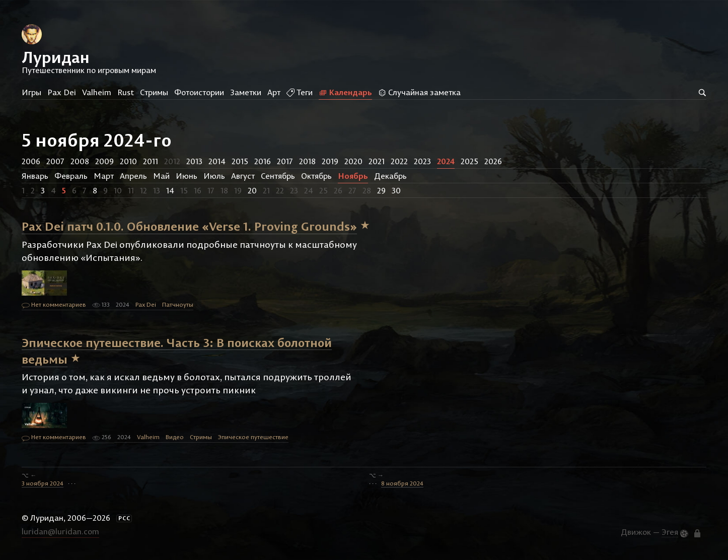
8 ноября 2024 (402, 483)
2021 (377, 161)
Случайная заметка (419, 92)
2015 (240, 161)
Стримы (154, 92)
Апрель (133, 176)
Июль (214, 176)
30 (396, 190)
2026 (493, 161)
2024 (446, 161)
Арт (274, 92)
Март (104, 176)
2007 (55, 161)
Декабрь (390, 176)
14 (170, 190)
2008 (80, 161)
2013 (194, 161)
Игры (31, 92)
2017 (285, 161)
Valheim (97, 92)
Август (243, 176)
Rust (126, 92)
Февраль (71, 176)
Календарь (345, 92)
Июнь (187, 176)
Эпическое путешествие (253, 437)
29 (381, 190)
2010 (128, 161)
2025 (469, 161)
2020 (353, 161)
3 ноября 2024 (43, 483)
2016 (263, 161)
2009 (104, 161)
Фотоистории (199, 92)
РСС (124, 518)
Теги (300, 92)
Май (161, 176)
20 (252, 190)
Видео (175, 437)
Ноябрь (353, 176)
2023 (422, 161)
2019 (330, 161)
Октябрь (316, 176)
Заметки (246, 92)
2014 (217, 161)
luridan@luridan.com (60, 531)
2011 (151, 161)
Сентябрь (278, 176)
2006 (31, 161)
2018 (307, 161)
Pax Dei (62, 92)
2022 (399, 161)
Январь (35, 176)
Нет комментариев (54, 305)
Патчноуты (178, 304)
